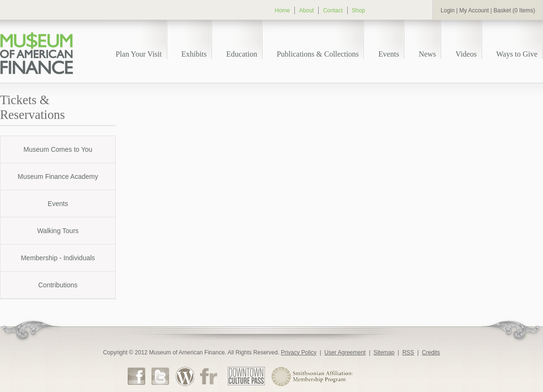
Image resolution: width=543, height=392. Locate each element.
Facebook (137, 376)
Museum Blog (185, 377)
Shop (359, 10)
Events (389, 54)
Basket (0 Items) (514, 10)
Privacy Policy (299, 353)
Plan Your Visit (139, 54)
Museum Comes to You (58, 149)
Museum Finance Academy (58, 176)
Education (242, 54)
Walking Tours (58, 231)
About (307, 10)
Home (282, 10)
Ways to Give (517, 54)
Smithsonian (312, 377)
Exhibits (194, 54)
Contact (333, 10)
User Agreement (345, 353)
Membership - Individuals (58, 258)
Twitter (161, 376)
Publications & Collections (318, 54)
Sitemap (384, 353)
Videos (466, 54)
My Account (474, 10)
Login (447, 10)
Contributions (58, 285)
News (427, 54)
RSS (408, 353)
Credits (431, 353)
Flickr (209, 376)
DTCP (246, 376)
